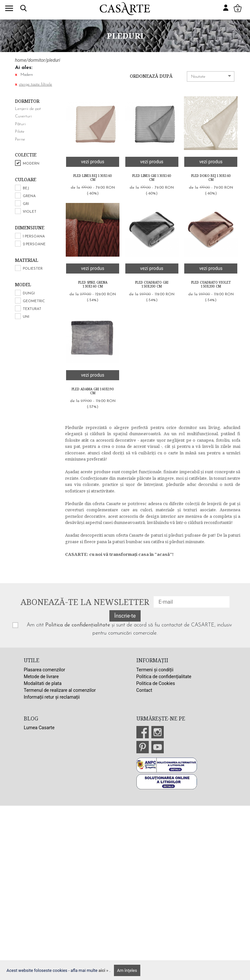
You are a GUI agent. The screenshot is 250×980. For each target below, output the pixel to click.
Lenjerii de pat (28, 109)
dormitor (36, 60)
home (21, 60)
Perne (20, 139)
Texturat (32, 309)
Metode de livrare (41, 677)
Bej (26, 188)
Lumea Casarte (39, 728)
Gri (26, 204)
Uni (26, 317)
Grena (29, 196)
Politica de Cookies (156, 683)
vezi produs (93, 162)
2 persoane (34, 244)
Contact (144, 690)
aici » (104, 970)
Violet (30, 212)
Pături (20, 124)
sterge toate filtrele (35, 84)
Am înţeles (127, 970)
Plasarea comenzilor (44, 670)
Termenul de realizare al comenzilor (60, 690)
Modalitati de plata (43, 683)
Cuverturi (23, 116)
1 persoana (34, 237)
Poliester (33, 269)
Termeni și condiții (155, 670)
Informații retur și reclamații (52, 697)
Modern (31, 164)
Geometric (34, 301)
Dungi (29, 294)
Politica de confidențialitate (78, 625)
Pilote (20, 132)
